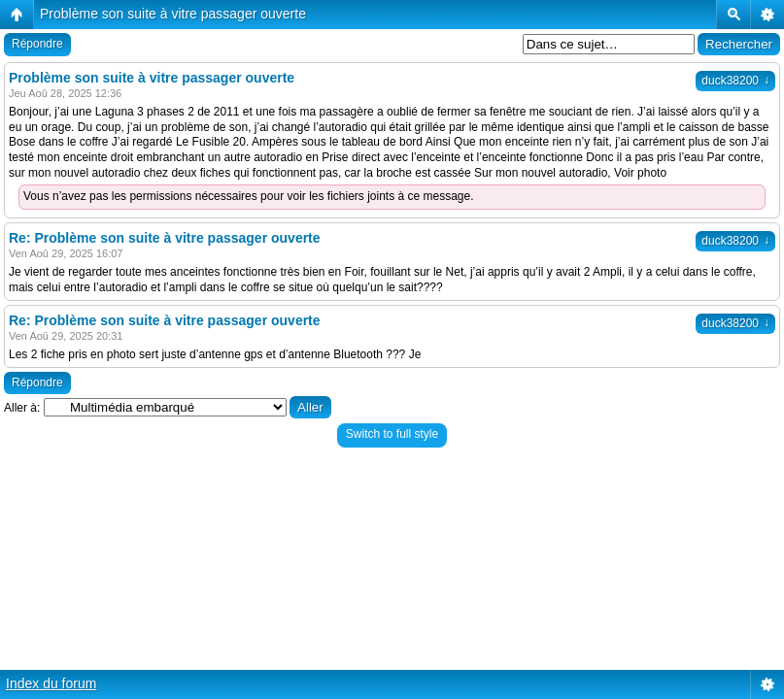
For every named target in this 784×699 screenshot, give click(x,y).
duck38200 (735, 81)
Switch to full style (392, 434)
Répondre (37, 44)
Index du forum (51, 683)
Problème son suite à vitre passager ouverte (173, 14)
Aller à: (22, 408)
